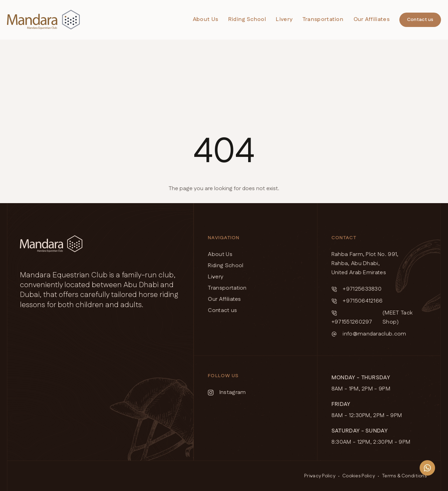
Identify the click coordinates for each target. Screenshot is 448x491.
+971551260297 (352, 318)
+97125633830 (357, 289)
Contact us (420, 20)
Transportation (323, 19)
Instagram (227, 392)
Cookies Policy (359, 476)
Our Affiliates (372, 19)
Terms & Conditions (404, 476)
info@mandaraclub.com (369, 334)
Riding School (247, 19)
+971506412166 (357, 301)
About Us (206, 19)
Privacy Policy (320, 476)
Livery (284, 19)
